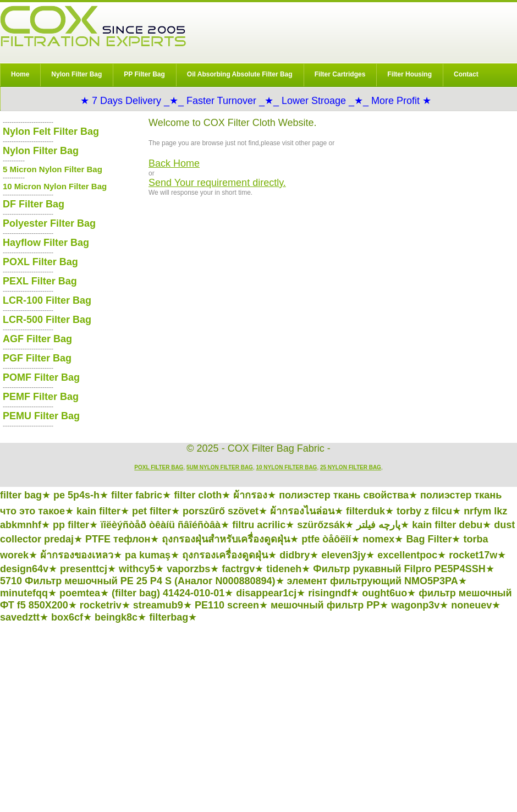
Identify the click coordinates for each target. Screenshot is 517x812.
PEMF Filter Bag (41, 397)
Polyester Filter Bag (49, 223)
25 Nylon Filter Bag (351, 467)
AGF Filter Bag (37, 339)
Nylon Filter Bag (76, 74)
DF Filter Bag (34, 204)
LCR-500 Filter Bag (47, 320)
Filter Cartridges (340, 74)
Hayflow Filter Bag (46, 243)
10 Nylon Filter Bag (286, 467)
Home (20, 74)
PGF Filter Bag (37, 358)
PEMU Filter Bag (41, 416)
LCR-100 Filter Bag (47, 300)
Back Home (174, 163)
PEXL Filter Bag (40, 281)
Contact (466, 74)
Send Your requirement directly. (217, 183)
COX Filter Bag (93, 26)
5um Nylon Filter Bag (220, 467)
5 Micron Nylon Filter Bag (53, 169)
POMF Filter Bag (41, 377)
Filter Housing (409, 74)
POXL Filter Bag (40, 262)
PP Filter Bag (144, 74)
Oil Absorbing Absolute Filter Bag (240, 74)
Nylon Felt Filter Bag (51, 131)
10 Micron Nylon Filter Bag (55, 186)
